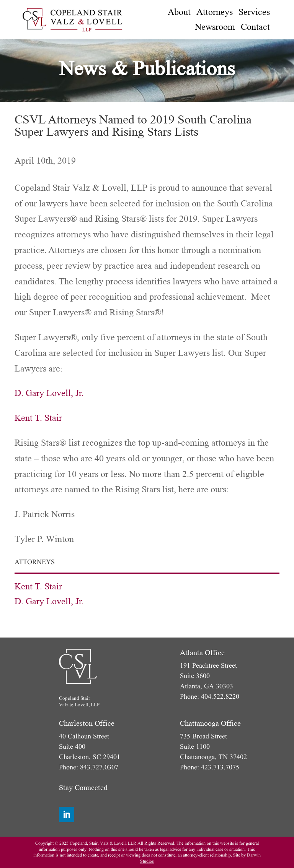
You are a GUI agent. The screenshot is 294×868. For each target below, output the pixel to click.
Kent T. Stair (38, 418)
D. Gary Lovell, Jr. (49, 393)
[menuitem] (179, 12)
